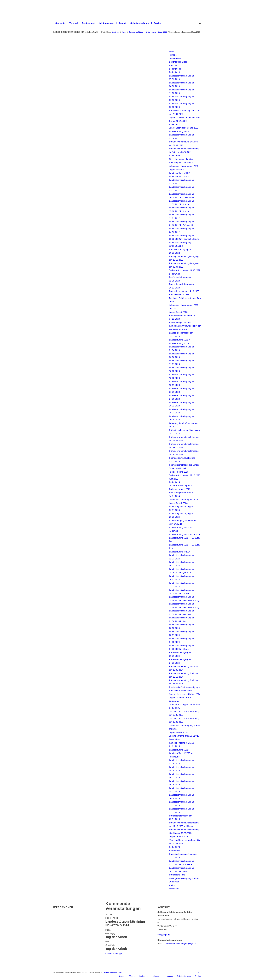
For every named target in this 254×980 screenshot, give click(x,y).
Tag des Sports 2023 (179, 472)
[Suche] (199, 23)
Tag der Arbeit (116, 937)
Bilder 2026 (174, 847)
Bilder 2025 (174, 708)
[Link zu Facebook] (193, 972)
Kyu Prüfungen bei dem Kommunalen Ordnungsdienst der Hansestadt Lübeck (185, 326)
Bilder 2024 (174, 482)
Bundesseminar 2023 (179, 295)
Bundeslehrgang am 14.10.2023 (184, 291)
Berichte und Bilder (178, 62)
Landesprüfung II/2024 (180, 552)
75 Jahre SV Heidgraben (181, 486)
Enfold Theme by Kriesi (113, 972)
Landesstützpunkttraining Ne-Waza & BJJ (125, 923)
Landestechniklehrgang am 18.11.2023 (76, 32)
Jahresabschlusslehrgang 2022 (184, 166)
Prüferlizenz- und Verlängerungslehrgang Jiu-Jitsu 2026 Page (184, 878)
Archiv (172, 885)
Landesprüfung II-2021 (180, 131)
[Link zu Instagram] (198, 972)
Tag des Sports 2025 (179, 837)
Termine (173, 55)
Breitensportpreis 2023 (180, 489)
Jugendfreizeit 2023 (178, 312)
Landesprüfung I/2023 (179, 340)
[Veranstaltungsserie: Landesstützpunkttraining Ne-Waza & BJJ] (120, 918)
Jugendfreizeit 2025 (178, 732)
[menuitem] (60, 23)
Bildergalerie (175, 69)
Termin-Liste (175, 58)
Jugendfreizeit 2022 (178, 170)
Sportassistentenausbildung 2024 (185, 694)
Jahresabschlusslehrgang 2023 (184, 305)
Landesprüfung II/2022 (180, 177)
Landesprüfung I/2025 (179, 750)
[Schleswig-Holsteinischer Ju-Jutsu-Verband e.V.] (127, 10)
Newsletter (174, 889)
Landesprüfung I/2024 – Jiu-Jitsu (184, 534)
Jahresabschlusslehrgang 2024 (184, 500)
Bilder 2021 (174, 124)
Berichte (173, 65)
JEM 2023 (174, 308)
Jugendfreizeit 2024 (178, 503)
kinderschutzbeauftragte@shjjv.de (180, 943)
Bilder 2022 (174, 156)
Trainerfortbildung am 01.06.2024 (185, 705)
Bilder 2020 (174, 72)
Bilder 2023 (174, 274)
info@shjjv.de (164, 935)
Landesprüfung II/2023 (180, 343)
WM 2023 (174, 479)
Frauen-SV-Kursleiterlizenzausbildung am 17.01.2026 (183, 854)
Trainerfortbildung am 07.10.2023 (185, 475)
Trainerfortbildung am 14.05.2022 (185, 270)
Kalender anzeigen (114, 954)
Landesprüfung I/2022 (179, 173)
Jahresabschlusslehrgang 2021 (184, 128)
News (172, 51)
